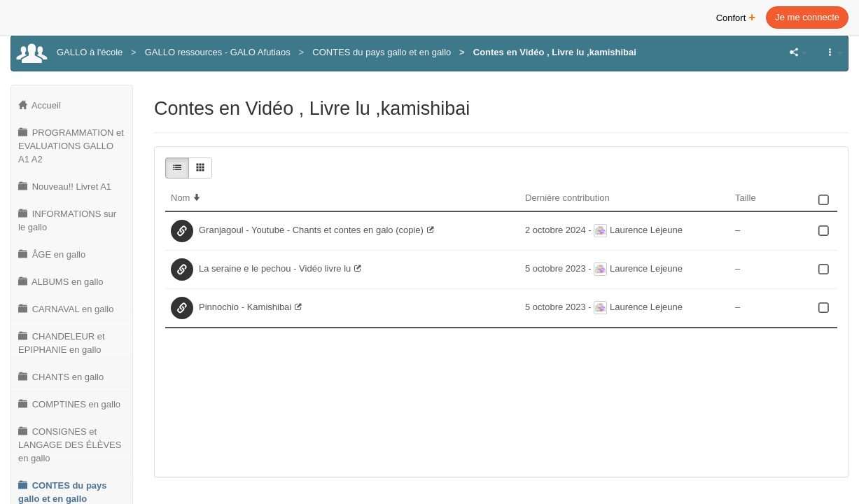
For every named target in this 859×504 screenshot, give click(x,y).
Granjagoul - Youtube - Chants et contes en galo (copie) (311, 230)
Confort (736, 16)
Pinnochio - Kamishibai (245, 307)
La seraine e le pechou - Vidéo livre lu (275, 268)
